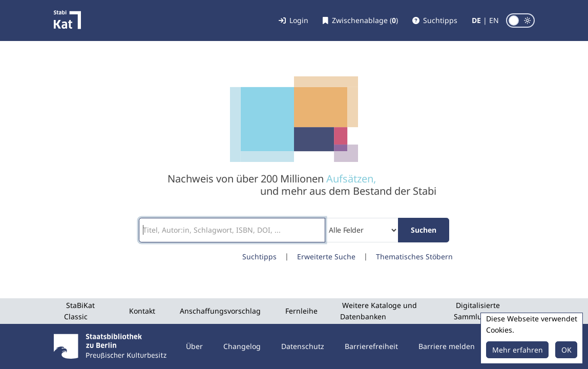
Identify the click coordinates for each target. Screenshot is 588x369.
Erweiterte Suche (326, 257)
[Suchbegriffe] (232, 230)
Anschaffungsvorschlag (220, 311)
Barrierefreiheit (371, 346)
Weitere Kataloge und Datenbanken (379, 311)
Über (194, 346)
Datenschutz (303, 346)
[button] (435, 20)
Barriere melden (447, 346)
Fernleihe (301, 311)
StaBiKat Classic (79, 311)
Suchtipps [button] (259, 257)
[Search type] (362, 230)
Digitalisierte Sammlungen (477, 311)
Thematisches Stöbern (414, 257)
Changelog (242, 346)
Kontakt (142, 311)
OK (566, 350)
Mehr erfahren (518, 350)
